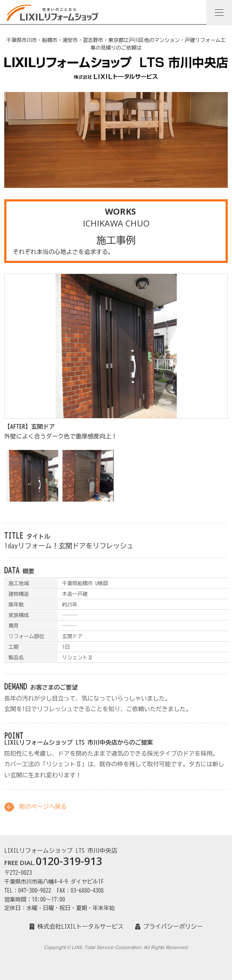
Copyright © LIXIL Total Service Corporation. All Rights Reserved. (116, 947)
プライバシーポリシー (169, 927)
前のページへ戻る (43, 811)
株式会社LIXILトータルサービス (76, 927)
